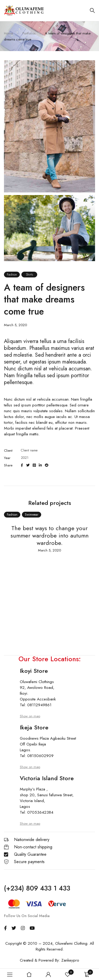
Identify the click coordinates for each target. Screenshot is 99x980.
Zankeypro (70, 960)
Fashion (12, 275)
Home (8, 33)
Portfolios (29, 33)
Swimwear (32, 515)
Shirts (29, 275)
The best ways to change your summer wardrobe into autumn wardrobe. (50, 535)
